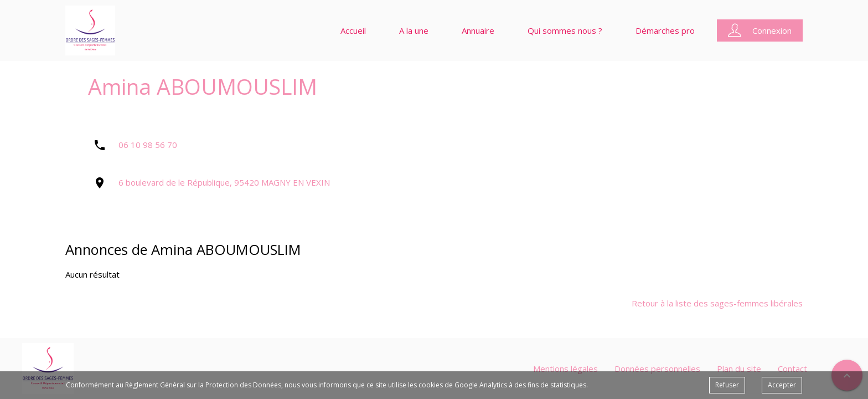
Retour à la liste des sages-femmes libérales (717, 303)
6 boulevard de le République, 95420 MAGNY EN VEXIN (224, 182)
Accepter (782, 385)
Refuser (727, 385)
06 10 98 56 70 (148, 145)
